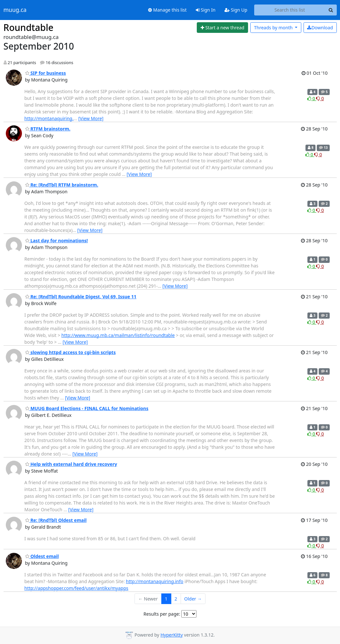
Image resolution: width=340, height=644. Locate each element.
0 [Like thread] (312, 98)
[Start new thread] (222, 28)
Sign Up (236, 10)
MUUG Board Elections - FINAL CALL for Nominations (87, 408)
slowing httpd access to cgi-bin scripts (70, 352)
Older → (193, 599)
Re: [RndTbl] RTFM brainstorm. (62, 185)
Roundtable (29, 27)
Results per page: (162, 614)
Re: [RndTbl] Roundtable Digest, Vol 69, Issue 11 (81, 297)
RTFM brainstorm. (48, 129)
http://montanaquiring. (49, 118)
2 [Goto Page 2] (176, 599)
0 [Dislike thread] (320, 98)
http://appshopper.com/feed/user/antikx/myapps (76, 588)
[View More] (91, 118)
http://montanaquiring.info (155, 581)
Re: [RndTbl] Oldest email (56, 520)
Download (320, 28)
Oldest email (42, 556)
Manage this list (167, 10)
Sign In (206, 10)
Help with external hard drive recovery (71, 464)
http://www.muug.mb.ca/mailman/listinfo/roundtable (118, 335)
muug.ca (15, 10)
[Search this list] (290, 10)
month (274, 28)
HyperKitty (171, 635)
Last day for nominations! (57, 240)
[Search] (331, 10)
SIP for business (46, 73)
